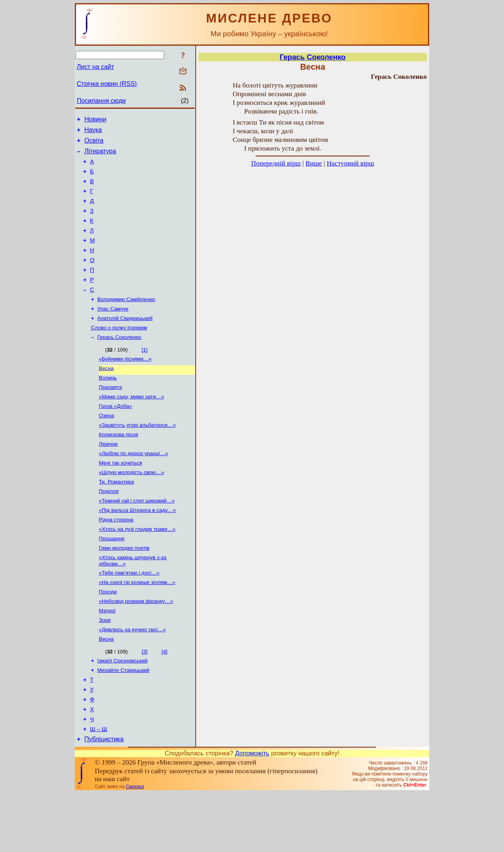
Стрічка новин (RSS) (107, 84)
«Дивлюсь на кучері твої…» (132, 678)
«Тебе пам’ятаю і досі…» (129, 616)
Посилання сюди (101, 101)
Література (100, 156)
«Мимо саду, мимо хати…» (132, 426)
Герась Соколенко (119, 362)
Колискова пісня (119, 467)
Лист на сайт (95, 67)
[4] (164, 700)
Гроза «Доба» (116, 436)
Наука (93, 132)
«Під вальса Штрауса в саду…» (137, 549)
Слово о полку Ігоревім (119, 352)
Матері (107, 657)
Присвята (110, 416)
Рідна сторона (116, 559)
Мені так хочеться (120, 498)
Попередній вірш (276, 163)
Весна (106, 395)
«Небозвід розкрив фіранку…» (136, 647)
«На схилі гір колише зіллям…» (137, 626)
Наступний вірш (350, 163)
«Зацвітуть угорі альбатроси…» (137, 457)
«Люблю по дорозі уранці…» (133, 487)
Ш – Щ (99, 787)
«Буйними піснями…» (125, 385)
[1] (145, 375)
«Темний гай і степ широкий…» (137, 539)
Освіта (94, 144)
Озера (107, 446)
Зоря (105, 667)
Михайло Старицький (123, 721)
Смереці (135, 845)
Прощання (112, 579)
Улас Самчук (113, 332)
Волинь (108, 405)
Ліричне (108, 477)
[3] (145, 700)
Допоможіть (252, 812)
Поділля (109, 528)
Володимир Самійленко (126, 321)
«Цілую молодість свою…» (132, 508)
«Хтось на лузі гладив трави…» (137, 569)
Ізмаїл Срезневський (122, 710)
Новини (95, 120)
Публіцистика (104, 798)
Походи (108, 637)
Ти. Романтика (116, 518)
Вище (314, 163)
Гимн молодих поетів (124, 590)
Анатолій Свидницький (125, 342)
